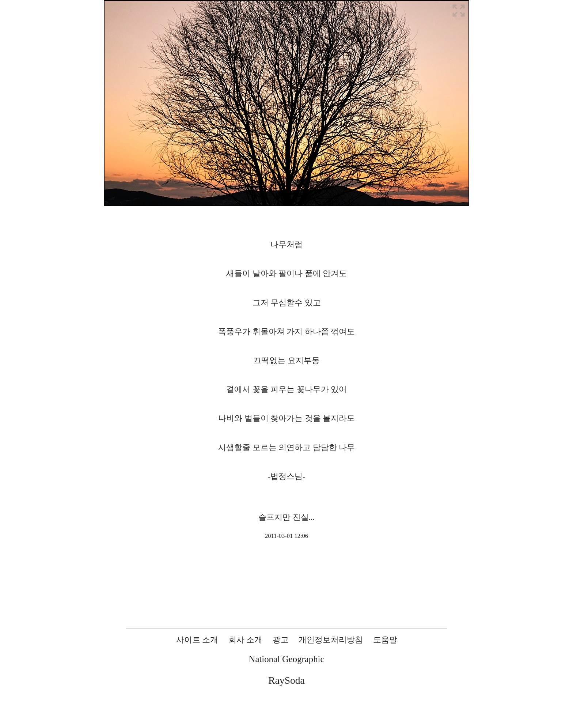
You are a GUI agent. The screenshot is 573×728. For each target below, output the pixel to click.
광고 (281, 640)
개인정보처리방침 (331, 640)
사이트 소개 (197, 640)
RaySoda (286, 680)
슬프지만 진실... (286, 517)
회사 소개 (246, 640)
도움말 (385, 640)
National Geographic (287, 659)
